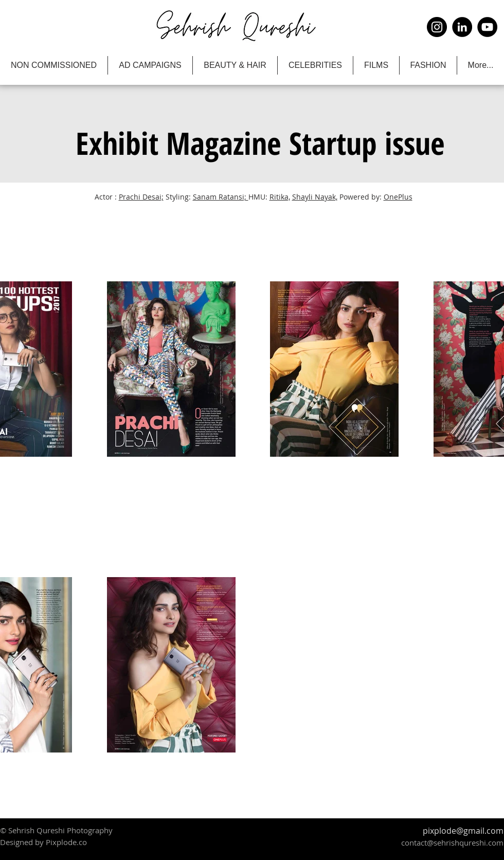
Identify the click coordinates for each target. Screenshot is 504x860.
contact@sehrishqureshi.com (452, 843)
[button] (258, 143)
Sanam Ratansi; (221, 197)
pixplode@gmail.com (463, 831)
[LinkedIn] (462, 27)
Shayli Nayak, (315, 197)
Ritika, (280, 197)
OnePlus (398, 197)
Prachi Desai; (141, 197)
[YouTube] (487, 27)
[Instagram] (437, 27)
